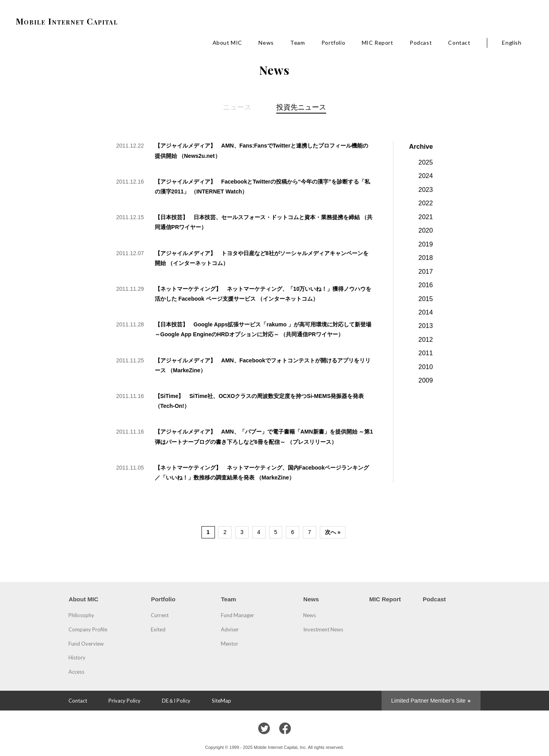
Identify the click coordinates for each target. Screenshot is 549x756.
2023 (426, 189)
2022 (426, 203)
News (266, 43)
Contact (459, 43)
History (77, 657)
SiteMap (221, 701)
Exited (158, 629)
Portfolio (333, 43)
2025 (426, 162)
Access (76, 672)
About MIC (227, 43)
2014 (426, 312)
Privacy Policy (124, 701)
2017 (426, 271)
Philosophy (81, 615)
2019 (426, 244)
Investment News (323, 629)
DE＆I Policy (176, 701)
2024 (426, 176)
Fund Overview (86, 644)
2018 (426, 258)
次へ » (333, 532)
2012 (426, 339)
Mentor (230, 644)
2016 (426, 285)
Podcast (421, 43)
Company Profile (88, 629)
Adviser (230, 629)
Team (297, 43)
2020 (426, 230)
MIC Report (378, 43)
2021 (426, 217)
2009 (426, 380)
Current (160, 615)
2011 (426, 353)
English (512, 43)
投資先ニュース (301, 107)
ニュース (237, 107)
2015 (426, 299)
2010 (426, 367)
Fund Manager (237, 615)
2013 (426, 326)
